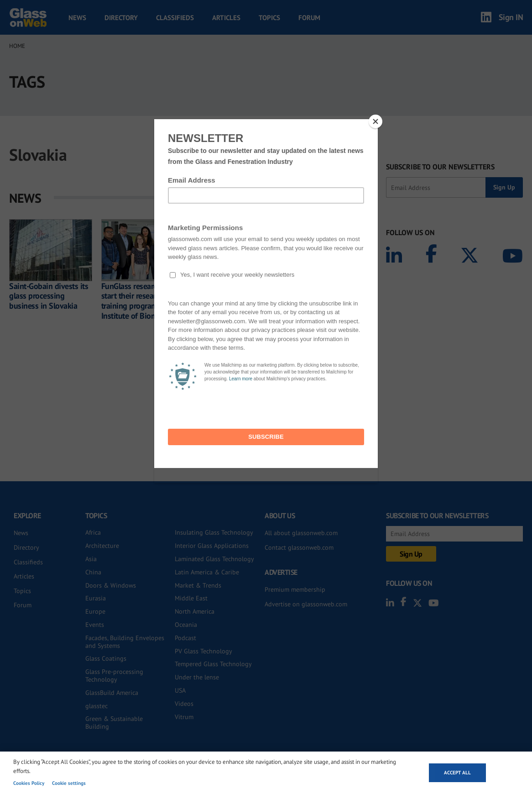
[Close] (376, 121)
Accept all (457, 773)
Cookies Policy (29, 783)
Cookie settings (69, 783)
